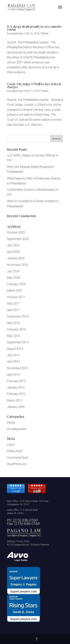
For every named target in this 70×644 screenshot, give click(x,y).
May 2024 (13, 278)
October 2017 (16, 297)
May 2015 (13, 336)
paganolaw (17, 33)
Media (45, 33)
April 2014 (13, 362)
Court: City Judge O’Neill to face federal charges (34, 85)
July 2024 (13, 271)
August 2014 (15, 349)
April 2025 (13, 252)
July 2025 (13, 245)
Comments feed (17, 458)
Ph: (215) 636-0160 (22, 520)
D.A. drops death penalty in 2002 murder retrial (34, 28)
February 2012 (16, 394)
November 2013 (18, 368)
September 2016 (18, 316)
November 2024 (18, 265)
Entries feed (15, 451)
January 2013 (16, 387)
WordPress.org (17, 464)
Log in (11, 445)
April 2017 (13, 310)
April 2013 (13, 375)
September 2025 (18, 239)
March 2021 (15, 291)
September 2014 (18, 342)
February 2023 (16, 284)
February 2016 (16, 329)
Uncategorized (16, 429)
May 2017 (13, 304)
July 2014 (13, 355)
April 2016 (13, 323)
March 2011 (15, 400)
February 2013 (16, 381)
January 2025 (16, 258)
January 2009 (16, 407)
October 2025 (16, 233)
